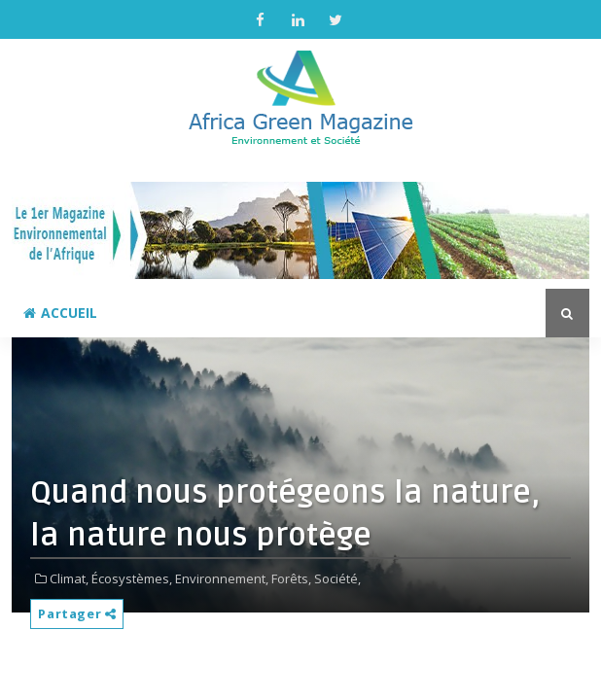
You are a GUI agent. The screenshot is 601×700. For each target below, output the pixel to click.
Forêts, (291, 578)
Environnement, (222, 578)
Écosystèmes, (132, 578)
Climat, (69, 578)
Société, (337, 578)
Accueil (60, 313)
